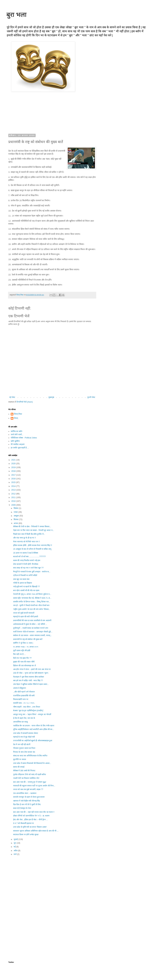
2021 (14, 460)
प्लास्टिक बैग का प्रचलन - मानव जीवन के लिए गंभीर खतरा (34, 726)
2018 (14, 471)
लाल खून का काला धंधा (21, 579)
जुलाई (16, 839)
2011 (14, 497)
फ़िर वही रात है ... (19, 654)
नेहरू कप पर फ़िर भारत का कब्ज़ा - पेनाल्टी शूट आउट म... (34, 530)
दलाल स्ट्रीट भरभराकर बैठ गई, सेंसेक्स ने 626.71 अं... (32, 598)
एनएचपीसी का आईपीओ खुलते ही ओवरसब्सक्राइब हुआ (33, 741)
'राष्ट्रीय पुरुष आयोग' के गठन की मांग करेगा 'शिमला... (32, 609)
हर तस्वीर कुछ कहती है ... (20, 448)
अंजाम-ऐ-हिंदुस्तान (20, 688)
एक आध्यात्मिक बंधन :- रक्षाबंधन (25, 793)
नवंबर (16, 512)
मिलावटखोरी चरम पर (21, 699)
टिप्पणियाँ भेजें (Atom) (25, 402)
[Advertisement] (52, 884)
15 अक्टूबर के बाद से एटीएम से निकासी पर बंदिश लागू (32, 549)
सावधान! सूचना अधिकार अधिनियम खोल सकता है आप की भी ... (36, 831)
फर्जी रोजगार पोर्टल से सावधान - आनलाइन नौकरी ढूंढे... (33, 632)
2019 (14, 467)
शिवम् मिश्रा (18, 414)
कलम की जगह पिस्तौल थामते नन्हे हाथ (27, 560)
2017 (14, 475)
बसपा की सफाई (19, 767)
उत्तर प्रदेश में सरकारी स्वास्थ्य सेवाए (26, 733)
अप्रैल (16, 851)
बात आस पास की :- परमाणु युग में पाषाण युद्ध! (30, 782)
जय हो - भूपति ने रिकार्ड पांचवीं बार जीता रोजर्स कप (31, 605)
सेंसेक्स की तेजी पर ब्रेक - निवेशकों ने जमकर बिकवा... (32, 527)
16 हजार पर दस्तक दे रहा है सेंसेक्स (26, 553)
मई (15, 847)
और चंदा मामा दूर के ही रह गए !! (24, 538)
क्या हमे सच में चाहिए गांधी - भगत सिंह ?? (28, 681)
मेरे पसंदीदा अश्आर (18, 444)
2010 (14, 501)
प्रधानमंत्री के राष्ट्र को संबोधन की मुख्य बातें (28, 639)
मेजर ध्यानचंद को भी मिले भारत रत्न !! (26, 542)
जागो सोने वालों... (17, 435)
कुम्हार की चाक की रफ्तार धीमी (24, 662)
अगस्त (16, 523)
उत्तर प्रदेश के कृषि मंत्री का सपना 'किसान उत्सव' (30, 827)
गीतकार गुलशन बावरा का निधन (24, 748)
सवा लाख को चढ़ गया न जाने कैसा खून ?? (28, 568)
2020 (14, 464)
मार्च (15, 854)
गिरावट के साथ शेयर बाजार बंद (24, 752)
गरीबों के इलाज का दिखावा (23, 583)
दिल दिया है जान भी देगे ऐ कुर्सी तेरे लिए (27, 804)
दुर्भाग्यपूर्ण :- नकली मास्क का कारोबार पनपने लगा (31, 628)
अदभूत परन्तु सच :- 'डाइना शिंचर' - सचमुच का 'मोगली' (32, 714)
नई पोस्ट (12, 397)
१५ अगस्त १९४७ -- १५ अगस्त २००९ (26, 647)
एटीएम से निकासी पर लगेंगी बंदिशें (25, 575)
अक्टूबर (17, 516)
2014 (14, 486)
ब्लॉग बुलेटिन (15, 441)
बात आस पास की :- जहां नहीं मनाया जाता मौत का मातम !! (34, 812)
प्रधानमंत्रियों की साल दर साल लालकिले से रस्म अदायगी (32, 620)
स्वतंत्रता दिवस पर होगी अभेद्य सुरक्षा (26, 835)
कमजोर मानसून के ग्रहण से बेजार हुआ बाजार (29, 797)
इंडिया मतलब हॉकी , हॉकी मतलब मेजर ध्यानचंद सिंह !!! (33, 545)
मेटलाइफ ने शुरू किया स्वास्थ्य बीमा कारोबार (29, 677)
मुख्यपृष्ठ (51, 397)
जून (15, 843)
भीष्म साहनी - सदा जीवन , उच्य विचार (27, 707)
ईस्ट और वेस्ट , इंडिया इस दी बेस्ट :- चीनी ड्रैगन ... (30, 820)
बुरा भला (16, 15)
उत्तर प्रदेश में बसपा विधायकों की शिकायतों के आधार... (32, 763)
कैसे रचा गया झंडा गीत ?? (22, 658)
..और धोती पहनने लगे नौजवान (24, 692)
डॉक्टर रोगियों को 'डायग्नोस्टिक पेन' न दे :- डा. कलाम (31, 816)
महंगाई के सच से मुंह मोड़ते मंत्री (24, 737)
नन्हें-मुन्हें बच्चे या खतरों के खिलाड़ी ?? (26, 587)
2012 (14, 494)
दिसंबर (16, 508)
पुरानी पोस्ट (91, 397)
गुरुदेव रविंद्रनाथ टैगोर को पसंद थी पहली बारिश (30, 774)
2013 (14, 490)
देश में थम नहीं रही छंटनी (22, 744)
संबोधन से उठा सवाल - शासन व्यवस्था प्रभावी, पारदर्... (32, 635)
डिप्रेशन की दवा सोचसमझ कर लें (24, 666)
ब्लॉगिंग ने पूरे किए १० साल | (23, 643)
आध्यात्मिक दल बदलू (20, 722)
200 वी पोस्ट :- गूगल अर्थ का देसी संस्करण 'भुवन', (31, 673)
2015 (14, 482)
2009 (14, 505)
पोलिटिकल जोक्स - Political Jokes (24, 438)
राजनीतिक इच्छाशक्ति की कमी (24, 696)
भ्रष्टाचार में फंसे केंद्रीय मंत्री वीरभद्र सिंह (26, 801)
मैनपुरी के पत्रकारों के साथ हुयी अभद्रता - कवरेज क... (32, 572)
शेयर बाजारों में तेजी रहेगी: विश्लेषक (26, 564)
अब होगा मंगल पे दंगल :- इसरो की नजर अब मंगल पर (32, 669)
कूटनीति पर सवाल (20, 759)
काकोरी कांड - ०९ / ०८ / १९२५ (24, 703)
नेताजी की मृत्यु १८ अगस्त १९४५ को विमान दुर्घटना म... (32, 594)
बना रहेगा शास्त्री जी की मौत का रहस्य (26, 590)
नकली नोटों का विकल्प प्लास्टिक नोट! (26, 778)
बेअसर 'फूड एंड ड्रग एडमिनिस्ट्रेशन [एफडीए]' (28, 711)
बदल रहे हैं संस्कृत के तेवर (22, 808)
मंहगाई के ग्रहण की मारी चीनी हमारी (26, 617)
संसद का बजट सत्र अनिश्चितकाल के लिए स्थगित (30, 756)
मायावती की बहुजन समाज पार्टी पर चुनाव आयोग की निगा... (34, 786)
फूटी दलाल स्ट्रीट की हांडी (22, 650)
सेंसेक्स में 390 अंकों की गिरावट (24, 771)
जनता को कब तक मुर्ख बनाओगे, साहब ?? (28, 789)
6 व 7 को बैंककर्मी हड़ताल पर (24, 823)
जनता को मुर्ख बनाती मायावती (24, 613)
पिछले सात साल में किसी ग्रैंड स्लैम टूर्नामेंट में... (29, 534)
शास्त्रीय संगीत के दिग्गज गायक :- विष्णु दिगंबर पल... (32, 602)
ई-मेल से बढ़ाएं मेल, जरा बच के (24, 718)
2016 (14, 479)
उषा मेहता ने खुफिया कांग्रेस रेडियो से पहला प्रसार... (31, 684)
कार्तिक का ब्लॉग (17, 431)
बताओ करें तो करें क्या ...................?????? (29, 557)
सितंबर (16, 519)
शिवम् (16, 418)
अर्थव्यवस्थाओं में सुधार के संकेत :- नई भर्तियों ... (30, 624)
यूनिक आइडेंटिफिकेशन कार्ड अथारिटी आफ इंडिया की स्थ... (34, 729)
